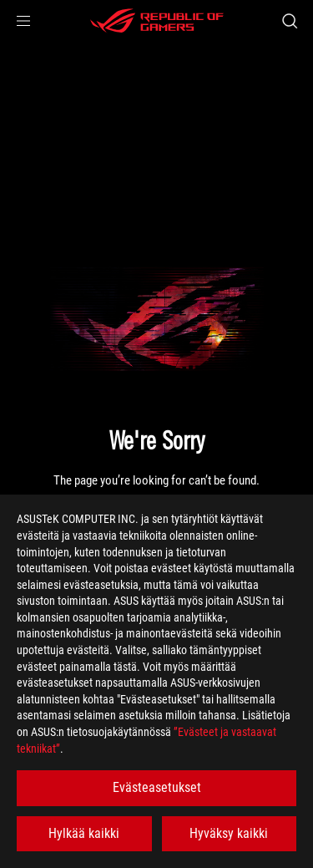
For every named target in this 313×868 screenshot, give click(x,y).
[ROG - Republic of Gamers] (157, 21)
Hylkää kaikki (84, 833)
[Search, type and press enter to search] (289, 21)
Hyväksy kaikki (229, 833)
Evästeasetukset (157, 787)
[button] (23, 21)
